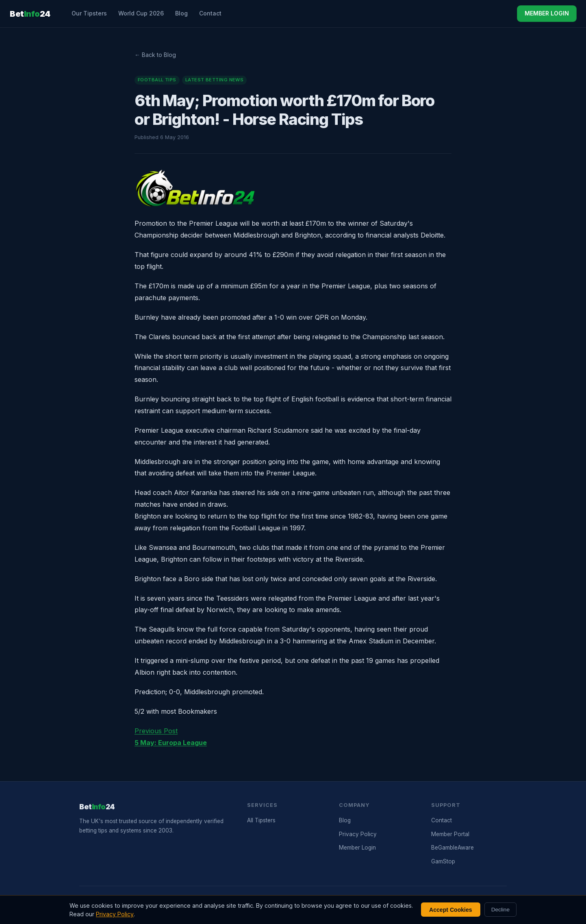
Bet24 (30, 14)
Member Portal (450, 834)
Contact (210, 13)
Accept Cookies (451, 910)
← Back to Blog (155, 55)
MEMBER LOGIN (547, 13)
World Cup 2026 (141, 13)
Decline (500, 910)
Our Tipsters (89, 13)
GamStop (443, 861)
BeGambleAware (453, 848)
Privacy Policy (358, 834)
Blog (181, 13)
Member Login (357, 848)
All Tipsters (261, 820)
